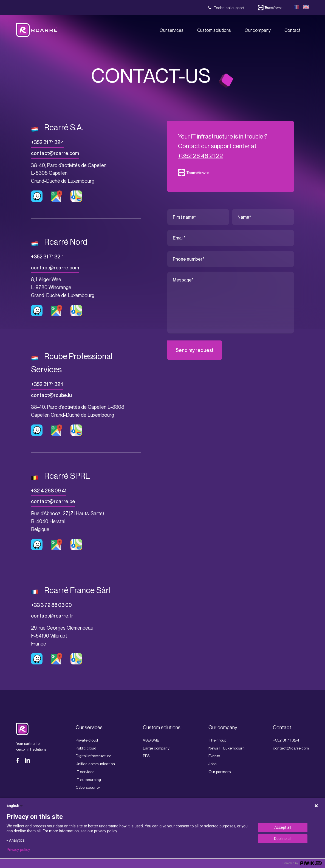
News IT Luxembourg (227, 748)
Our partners (220, 772)
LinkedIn (27, 760)
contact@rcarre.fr (52, 616)
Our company (258, 30)
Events (214, 756)
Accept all (283, 827)
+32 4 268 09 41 (49, 491)
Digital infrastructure (94, 756)
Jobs (212, 764)
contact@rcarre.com (55, 153)
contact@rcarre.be (53, 501)
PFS (146, 756)
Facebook (19, 760)
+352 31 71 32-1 (47, 142)
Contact (292, 30)
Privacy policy (18, 850)
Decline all (283, 839)
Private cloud (87, 740)
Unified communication (95, 764)
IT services (85, 772)
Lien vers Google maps (56, 196)
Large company (156, 748)
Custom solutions (214, 30)
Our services (172, 30)
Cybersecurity (88, 787)
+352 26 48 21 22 (200, 156)
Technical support (229, 8)
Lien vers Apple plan (76, 196)
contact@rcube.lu (51, 395)
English (15, 805)
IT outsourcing (88, 780)
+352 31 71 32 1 (47, 384)
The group (217, 740)
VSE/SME (151, 740)
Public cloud (86, 748)
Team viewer (270, 8)
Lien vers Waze (37, 196)
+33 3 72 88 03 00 (51, 605)
